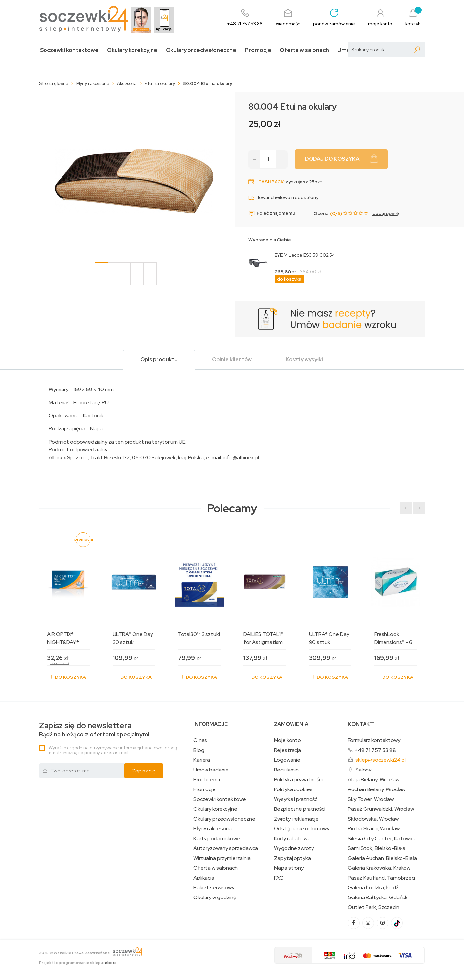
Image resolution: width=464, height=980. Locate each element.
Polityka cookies (293, 789)
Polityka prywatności (298, 780)
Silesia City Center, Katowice (382, 839)
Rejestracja (287, 750)
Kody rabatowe (292, 839)
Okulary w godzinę (215, 898)
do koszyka (289, 279)
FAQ (279, 878)
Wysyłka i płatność (296, 799)
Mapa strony (289, 868)
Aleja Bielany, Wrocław (374, 780)
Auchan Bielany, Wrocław (377, 789)
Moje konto (287, 740)
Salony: (364, 770)
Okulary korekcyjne (132, 50)
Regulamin (286, 770)
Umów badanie (211, 770)
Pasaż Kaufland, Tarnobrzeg (381, 878)
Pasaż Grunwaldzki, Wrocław (381, 809)
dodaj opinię (386, 213)
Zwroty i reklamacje (296, 819)
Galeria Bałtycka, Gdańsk (378, 898)
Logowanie (287, 760)
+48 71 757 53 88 (375, 750)
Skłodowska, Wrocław (373, 819)
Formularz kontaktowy (374, 740)
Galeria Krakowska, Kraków (379, 868)
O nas (200, 740)
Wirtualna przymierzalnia (222, 858)
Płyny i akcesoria (213, 829)
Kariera (202, 760)
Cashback (271, 182)
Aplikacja (204, 878)
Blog (199, 750)
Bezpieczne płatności (300, 809)
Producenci (207, 780)
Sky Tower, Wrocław (371, 799)
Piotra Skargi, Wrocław (374, 829)
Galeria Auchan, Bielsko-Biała (382, 858)
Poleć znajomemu (272, 213)
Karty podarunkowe (217, 839)
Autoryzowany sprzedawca (226, 848)
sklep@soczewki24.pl (381, 760)
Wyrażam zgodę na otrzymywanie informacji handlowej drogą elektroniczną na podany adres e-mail (113, 750)
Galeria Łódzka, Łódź (373, 888)
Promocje (258, 50)
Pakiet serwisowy (214, 888)
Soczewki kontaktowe (69, 50)
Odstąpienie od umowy (302, 829)
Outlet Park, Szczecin (374, 907)
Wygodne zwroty (294, 848)
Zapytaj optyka (292, 858)
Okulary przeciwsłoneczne (201, 50)
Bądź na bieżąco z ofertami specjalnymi (94, 730)
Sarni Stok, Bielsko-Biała (377, 848)
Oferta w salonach (304, 50)
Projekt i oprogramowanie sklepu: (78, 963)
